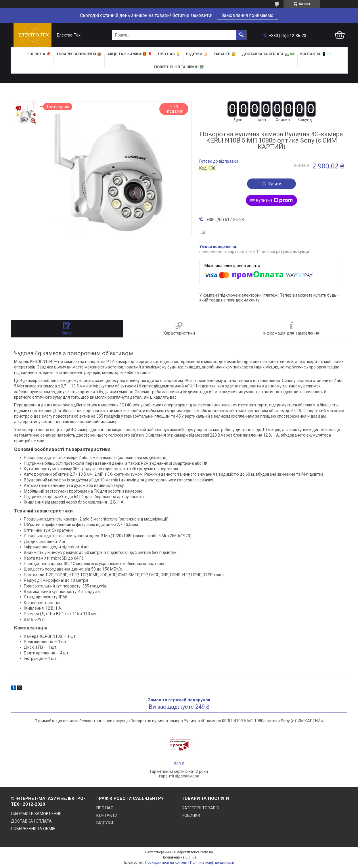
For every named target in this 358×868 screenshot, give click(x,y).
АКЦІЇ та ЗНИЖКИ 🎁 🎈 (130, 54)
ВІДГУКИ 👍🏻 (197, 54)
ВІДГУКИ (105, 823)
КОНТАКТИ (107, 815)
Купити (274, 184)
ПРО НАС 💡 (169, 54)
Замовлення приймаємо (247, 15)
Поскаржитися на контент (166, 863)
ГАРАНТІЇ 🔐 (225, 54)
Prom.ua (206, 852)
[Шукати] (241, 35)
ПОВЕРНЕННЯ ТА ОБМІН (33, 829)
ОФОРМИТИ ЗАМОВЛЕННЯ (36, 814)
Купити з (274, 200)
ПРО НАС (105, 808)
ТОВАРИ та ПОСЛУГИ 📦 (79, 54)
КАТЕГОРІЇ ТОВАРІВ (200, 808)
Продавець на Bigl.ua (179, 857)
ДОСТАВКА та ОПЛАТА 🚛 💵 (268, 54)
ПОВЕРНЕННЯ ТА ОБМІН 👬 (179, 67)
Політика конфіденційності (212, 863)
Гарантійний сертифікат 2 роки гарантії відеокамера (179, 774)
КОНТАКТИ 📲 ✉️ (316, 54)
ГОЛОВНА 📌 (39, 54)
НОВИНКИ (191, 815)
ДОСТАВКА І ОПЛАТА (31, 821)
